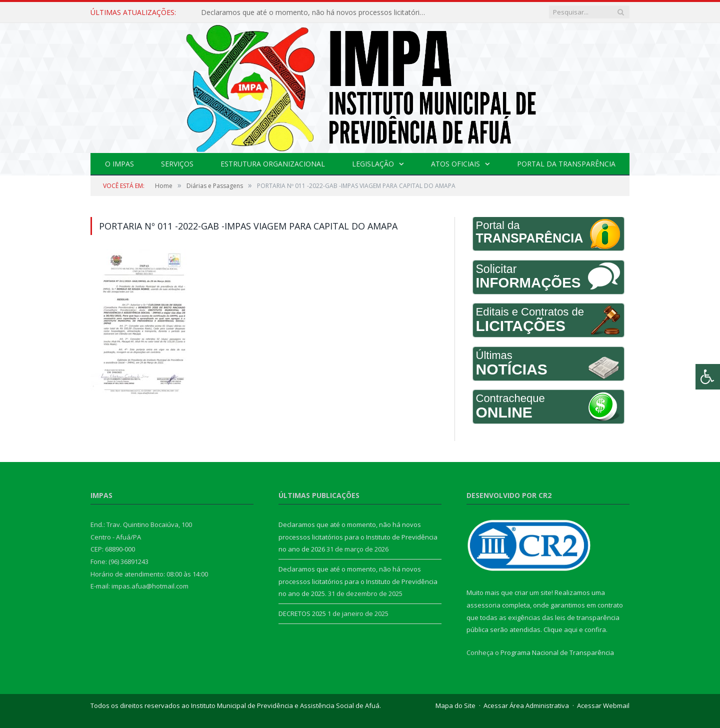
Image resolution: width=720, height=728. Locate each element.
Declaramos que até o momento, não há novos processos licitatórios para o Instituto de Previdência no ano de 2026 (316, 12)
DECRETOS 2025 (302, 613)
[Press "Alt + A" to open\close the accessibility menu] (708, 377)
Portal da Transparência (566, 164)
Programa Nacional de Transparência (557, 652)
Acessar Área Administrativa (526, 705)
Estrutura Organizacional (273, 164)
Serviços (177, 164)
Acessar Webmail (603, 705)
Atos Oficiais (455, 164)
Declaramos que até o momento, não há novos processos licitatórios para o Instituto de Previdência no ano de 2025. (358, 581)
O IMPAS (119, 164)
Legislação (373, 164)
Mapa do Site (455, 705)
